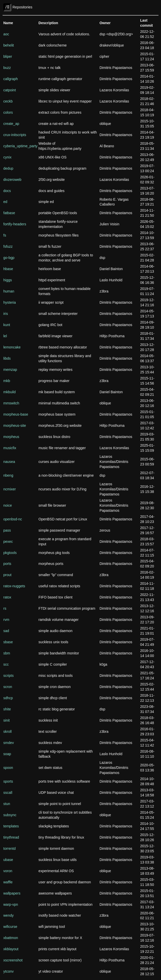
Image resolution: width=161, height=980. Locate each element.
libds (7, 358)
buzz (7, 68)
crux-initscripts (15, 135)
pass (7, 530)
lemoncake (12, 347)
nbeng (8, 475)
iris (6, 314)
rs (5, 608)
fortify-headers (15, 224)
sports (8, 781)
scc (6, 664)
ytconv (8, 971)
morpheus (11, 437)
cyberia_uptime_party (20, 146)
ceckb (8, 101)
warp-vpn (11, 904)
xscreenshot (13, 960)
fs (5, 235)
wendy (8, 915)
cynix (7, 157)
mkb (7, 381)
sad (6, 631)
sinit (7, 720)
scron (8, 687)
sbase (8, 642)
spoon (8, 768)
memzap (10, 370)
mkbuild (9, 392)
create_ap (11, 124)
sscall (8, 793)
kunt (7, 325)
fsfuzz (8, 246)
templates (11, 826)
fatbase (9, 213)
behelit (9, 45)
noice (8, 505)
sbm (7, 653)
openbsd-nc (13, 519)
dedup (8, 168)
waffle (8, 882)
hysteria (10, 302)
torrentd (9, 849)
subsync (10, 815)
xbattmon (11, 938)
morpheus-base (16, 414)
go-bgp (9, 258)
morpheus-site (15, 426)
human (9, 291)
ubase (8, 860)
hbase (8, 269)
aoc (6, 34)
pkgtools (10, 553)
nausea (9, 462)
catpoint (10, 90)
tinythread (11, 837)
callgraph (11, 79)
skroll (8, 732)
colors (8, 112)
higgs (8, 280)
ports (7, 564)
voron (8, 871)
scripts (8, 676)
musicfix (10, 448)
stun (7, 804)
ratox (7, 597)
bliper (8, 56)
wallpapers (12, 893)
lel (5, 336)
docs (7, 191)
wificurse (10, 927)
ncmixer (10, 489)
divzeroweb (12, 180)
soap (7, 754)
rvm (6, 620)
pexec (8, 542)
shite (7, 709)
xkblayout (11, 949)
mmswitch (11, 403)
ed (5, 202)
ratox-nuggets (14, 586)
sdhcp (8, 698)
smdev (9, 743)
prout (7, 575)
